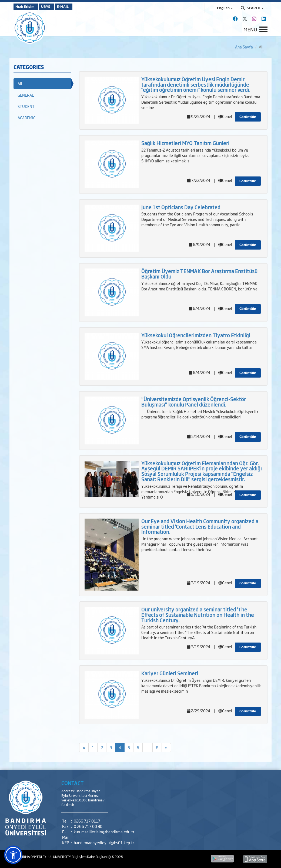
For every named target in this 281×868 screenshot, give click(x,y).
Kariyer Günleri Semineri (170, 673)
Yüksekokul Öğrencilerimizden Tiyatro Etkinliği (196, 335)
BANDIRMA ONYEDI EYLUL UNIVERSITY (43, 857)
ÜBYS (53, 6)
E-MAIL (78, 6)
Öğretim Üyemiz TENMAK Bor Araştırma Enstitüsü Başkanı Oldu (199, 274)
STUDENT (26, 106)
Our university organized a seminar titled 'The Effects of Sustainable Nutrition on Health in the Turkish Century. (198, 615)
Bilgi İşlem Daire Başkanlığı (92, 857)
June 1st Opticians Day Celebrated (181, 207)
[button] (13, 855)
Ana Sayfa (244, 47)
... (148, 747)
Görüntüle (248, 117)
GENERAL (26, 95)
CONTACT (73, 783)
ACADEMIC (26, 118)
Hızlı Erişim (27, 6)
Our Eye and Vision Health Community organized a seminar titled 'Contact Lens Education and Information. (200, 526)
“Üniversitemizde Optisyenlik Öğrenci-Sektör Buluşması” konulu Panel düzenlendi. (194, 402)
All (20, 83)
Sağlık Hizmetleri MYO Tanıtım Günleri (185, 143)
